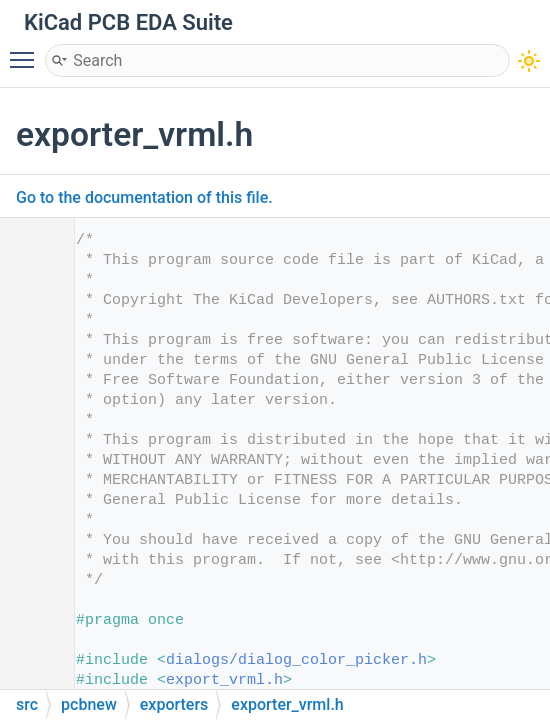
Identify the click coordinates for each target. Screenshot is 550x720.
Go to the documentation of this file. (144, 197)
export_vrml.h (224, 680)
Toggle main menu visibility (27, 51)
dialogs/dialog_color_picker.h (296, 660)
